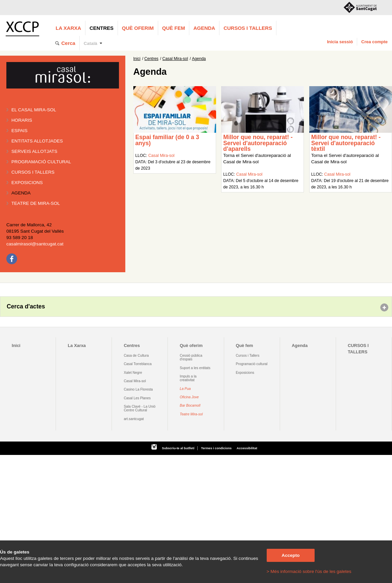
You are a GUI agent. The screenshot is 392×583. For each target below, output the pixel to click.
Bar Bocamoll (190, 405)
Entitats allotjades (37, 141)
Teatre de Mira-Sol (36, 203)
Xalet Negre (133, 373)
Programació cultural (41, 162)
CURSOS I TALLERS (248, 28)
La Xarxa (68, 28)
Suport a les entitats (195, 368)
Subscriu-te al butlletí (178, 448)
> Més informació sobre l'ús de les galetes (309, 571)
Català (91, 43)
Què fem (174, 28)
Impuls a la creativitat (188, 378)
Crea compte (374, 42)
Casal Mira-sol (175, 59)
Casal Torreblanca (138, 364)
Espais (19, 131)
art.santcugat (134, 419)
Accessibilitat (247, 448)
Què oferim (138, 28)
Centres (102, 28)
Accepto (291, 555)
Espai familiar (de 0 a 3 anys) (167, 140)
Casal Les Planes (137, 398)
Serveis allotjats (34, 151)
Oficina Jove (189, 397)
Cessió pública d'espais (191, 357)
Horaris (22, 120)
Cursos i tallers (33, 172)
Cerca (68, 43)
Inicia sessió (340, 42)
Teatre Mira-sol (191, 414)
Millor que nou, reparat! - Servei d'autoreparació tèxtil (346, 143)
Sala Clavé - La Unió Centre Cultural (140, 408)
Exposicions (27, 183)
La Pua (185, 389)
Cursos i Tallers (248, 356)
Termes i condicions (216, 448)
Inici (137, 59)
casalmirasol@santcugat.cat (35, 244)
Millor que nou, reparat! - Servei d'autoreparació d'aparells (258, 143)
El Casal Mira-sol (34, 110)
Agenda (204, 28)
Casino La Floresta (138, 389)
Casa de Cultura (136, 356)
